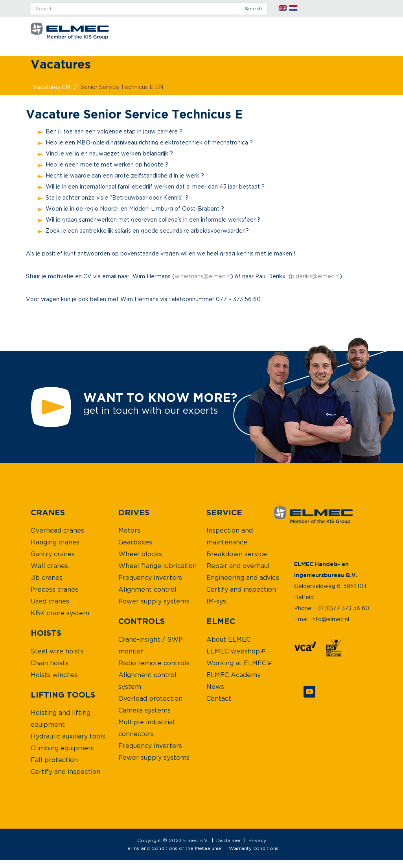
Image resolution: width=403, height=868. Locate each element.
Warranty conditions (254, 848)
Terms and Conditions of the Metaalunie (173, 848)
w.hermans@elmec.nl (203, 276)
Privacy (257, 840)
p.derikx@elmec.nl (315, 276)
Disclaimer (229, 840)
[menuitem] (48, 512)
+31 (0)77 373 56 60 (342, 608)
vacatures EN (51, 87)
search (253, 8)
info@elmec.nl (330, 619)
